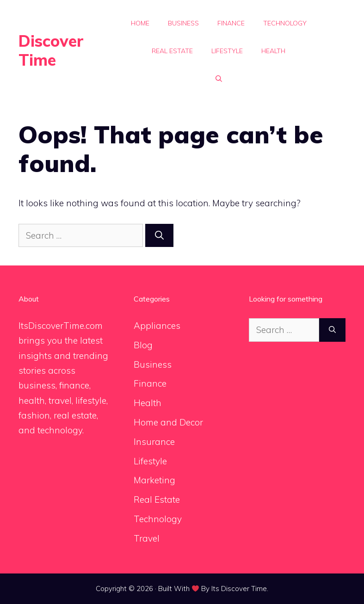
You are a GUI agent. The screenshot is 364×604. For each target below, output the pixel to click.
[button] (219, 79)
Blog (143, 345)
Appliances (157, 326)
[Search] (159, 236)
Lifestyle (227, 51)
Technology (285, 23)
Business (183, 23)
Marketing (154, 480)
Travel (147, 538)
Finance (231, 23)
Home (140, 23)
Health (273, 51)
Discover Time (51, 50)
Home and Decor (168, 422)
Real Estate (172, 51)
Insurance (154, 442)
